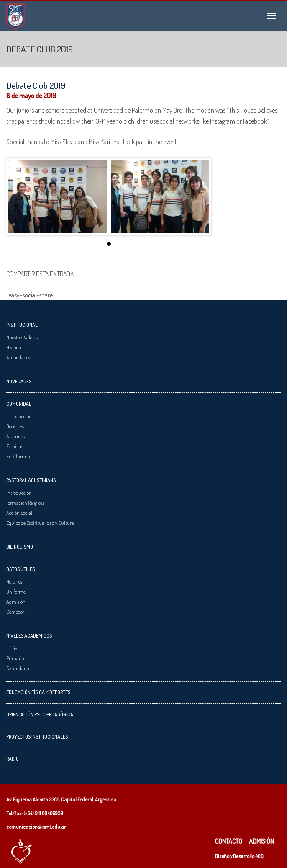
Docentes (15, 426)
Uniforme (16, 592)
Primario (15, 658)
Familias (15, 446)
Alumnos (15, 436)
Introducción (19, 416)
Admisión (16, 602)
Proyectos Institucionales (37, 736)
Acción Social (19, 513)
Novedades (19, 381)
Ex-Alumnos (19, 456)
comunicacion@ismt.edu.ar (36, 827)
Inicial (13, 648)
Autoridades (18, 357)
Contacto (229, 841)
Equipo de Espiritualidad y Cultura (40, 523)
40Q (259, 856)
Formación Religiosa (26, 503)
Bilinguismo (20, 547)
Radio (13, 759)
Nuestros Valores (22, 337)
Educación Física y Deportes (38, 692)
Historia (14, 347)
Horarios (14, 581)
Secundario (18, 668)
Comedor (15, 612)
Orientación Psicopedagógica (40, 714)
